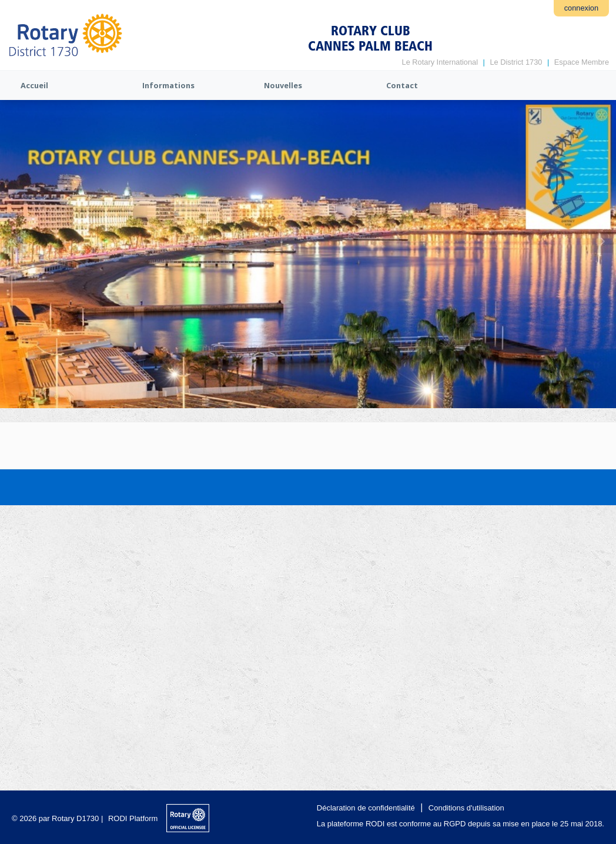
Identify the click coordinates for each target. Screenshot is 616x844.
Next (601, 241)
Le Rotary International (440, 62)
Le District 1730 (516, 62)
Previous (15, 241)
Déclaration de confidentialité (366, 808)
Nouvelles (283, 85)
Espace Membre (582, 62)
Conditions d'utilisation (466, 808)
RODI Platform (133, 818)
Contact (402, 85)
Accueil (34, 85)
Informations (168, 85)
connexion (581, 8)
